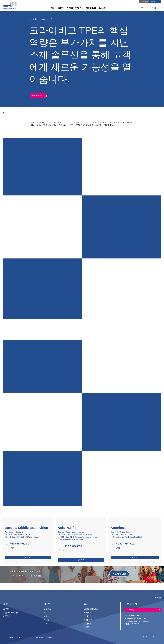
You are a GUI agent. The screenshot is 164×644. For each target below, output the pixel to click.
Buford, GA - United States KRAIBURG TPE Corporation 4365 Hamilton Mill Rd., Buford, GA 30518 (126, 535)
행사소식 (47, 620)
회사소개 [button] (102, 8)
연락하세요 (36, 95)
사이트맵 (12, 637)
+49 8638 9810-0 (20, 544)
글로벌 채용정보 (91, 609)
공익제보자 (49, 637)
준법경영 (88, 624)
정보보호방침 (38, 637)
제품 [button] (53, 8)
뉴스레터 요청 (119, 574)
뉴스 (45, 613)
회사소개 (88, 613)
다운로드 (47, 616)
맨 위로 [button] (158, 596)
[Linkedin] (143, 637)
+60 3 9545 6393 (73, 546)
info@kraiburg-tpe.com (135, 618)
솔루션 (6, 609)
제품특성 (7, 616)
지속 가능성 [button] (91, 8)
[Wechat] (160, 637)
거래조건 (20, 637)
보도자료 (47, 609)
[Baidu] (153, 637)
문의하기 (28, 557)
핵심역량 (88, 620)
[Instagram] (150, 637)
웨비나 (46, 624)
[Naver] (157, 637)
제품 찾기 (154, 2)
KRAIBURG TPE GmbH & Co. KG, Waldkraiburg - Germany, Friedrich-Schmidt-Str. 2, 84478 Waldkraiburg (138, 623)
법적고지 (29, 637)
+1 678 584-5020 (126, 544)
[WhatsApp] (140, 636)
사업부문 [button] (61, 8)
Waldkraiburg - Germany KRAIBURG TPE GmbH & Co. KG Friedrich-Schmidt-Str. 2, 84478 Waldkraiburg (21, 535)
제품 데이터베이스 (11, 613)
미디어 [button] (70, 8)
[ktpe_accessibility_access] (142, 8)
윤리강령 (88, 616)
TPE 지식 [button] (79, 8)
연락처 (145, 2)
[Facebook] (147, 637)
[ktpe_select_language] (155, 8)
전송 (12, 548)
